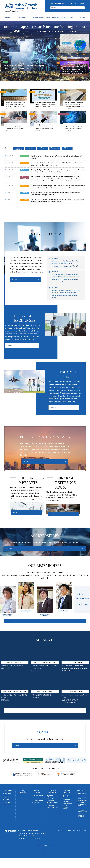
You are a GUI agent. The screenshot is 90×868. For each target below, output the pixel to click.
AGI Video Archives (65, 818)
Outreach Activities (53, 818)
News (6, 155)
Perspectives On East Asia (82, 804)
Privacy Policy (82, 840)
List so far (86, 217)
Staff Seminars (67, 811)
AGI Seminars (66, 809)
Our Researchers (23, 801)
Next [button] (75, 631)
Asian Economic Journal (82, 808)
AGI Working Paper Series (82, 815)
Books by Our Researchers (81, 826)
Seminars (31, 155)
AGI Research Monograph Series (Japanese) (82, 822)
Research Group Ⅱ (38, 808)
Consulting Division (36, 813)
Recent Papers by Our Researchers (82, 811)
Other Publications (82, 829)
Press (43, 155)
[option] (26, 606)
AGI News (67, 155)
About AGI (8, 800)
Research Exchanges (19, 156)
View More (16, 287)
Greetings (7, 807)
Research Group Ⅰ (38, 806)
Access (75, 3)
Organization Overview (7, 804)
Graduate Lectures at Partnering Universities (53, 814)
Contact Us (38, 755)
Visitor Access (8, 815)
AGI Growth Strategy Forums (67, 806)
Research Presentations (52, 806)
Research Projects (38, 801)
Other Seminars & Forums (67, 814)
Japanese (82, 3)
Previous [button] (15, 631)
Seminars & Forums (67, 801)
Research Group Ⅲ (38, 810)
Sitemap (62, 840)
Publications (55, 155)
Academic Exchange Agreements (7, 811)
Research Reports (82, 818)
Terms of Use (71, 840)
